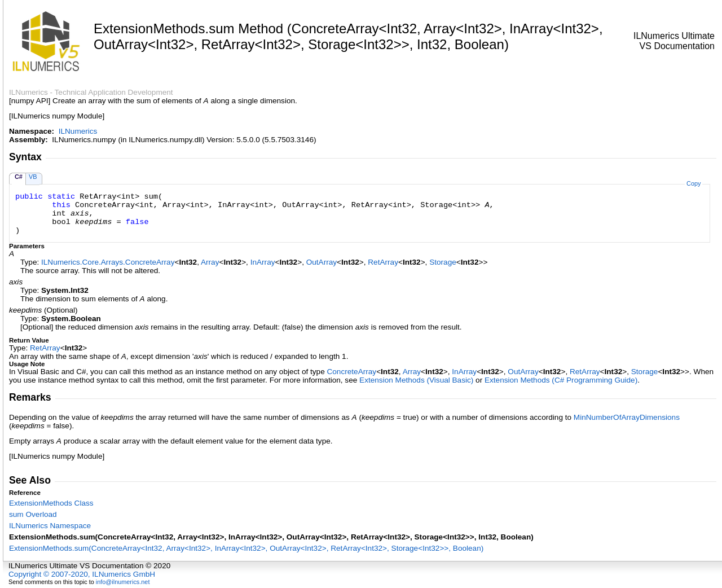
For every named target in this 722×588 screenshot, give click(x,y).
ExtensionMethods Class (51, 503)
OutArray (322, 262)
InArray (263, 262)
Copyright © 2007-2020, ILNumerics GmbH (82, 574)
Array (210, 262)
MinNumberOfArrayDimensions (627, 417)
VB (33, 177)
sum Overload (33, 514)
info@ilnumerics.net (123, 582)
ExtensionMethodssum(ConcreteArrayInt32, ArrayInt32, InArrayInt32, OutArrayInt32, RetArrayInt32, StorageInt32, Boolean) (246, 548)
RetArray (383, 262)
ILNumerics (78, 131)
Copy (694, 183)
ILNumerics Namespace (50, 526)
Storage (443, 262)
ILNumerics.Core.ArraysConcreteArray (108, 262)
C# (19, 177)
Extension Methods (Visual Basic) (416, 380)
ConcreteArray (351, 372)
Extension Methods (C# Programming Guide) (561, 380)
